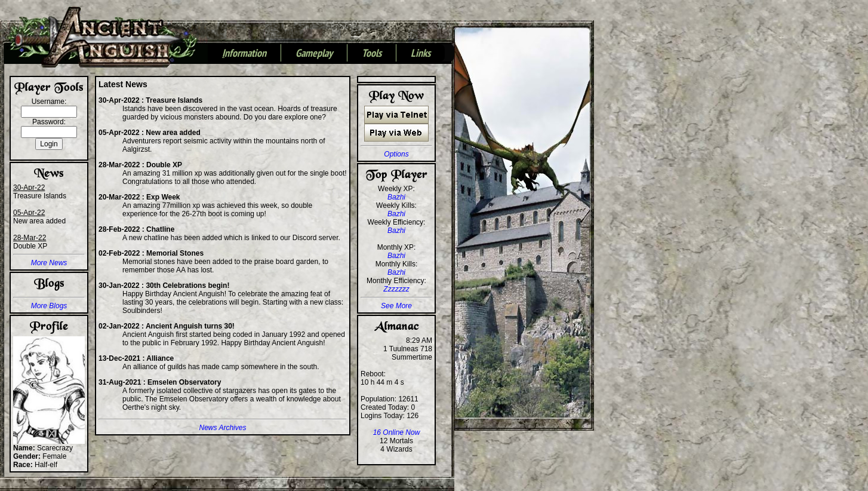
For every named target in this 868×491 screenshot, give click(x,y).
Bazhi (396, 197)
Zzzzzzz (396, 289)
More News (49, 263)
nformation (244, 54)
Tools (372, 54)
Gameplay (314, 54)
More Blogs (49, 306)
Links (421, 54)
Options (396, 154)
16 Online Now (397, 432)
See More (396, 306)
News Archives (223, 428)
